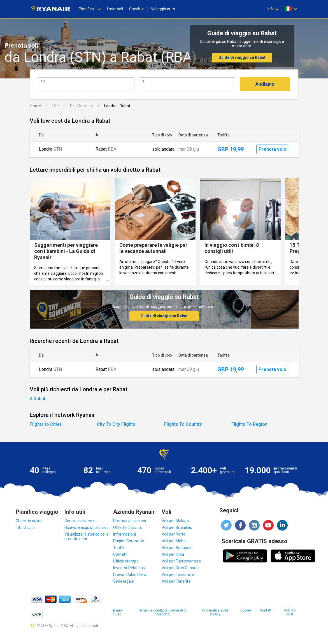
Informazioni (125, 534)
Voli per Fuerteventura (181, 561)
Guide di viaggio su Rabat (242, 57)
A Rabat (38, 399)
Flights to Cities (46, 424)
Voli (56, 106)
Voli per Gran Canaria (180, 568)
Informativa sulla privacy (215, 612)
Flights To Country (183, 424)
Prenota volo (272, 149)
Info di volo (25, 527)
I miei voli (115, 9)
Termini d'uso (117, 612)
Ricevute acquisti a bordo (87, 527)
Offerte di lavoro (128, 527)
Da (43, 81)
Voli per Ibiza (173, 554)
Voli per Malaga (175, 521)
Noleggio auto (163, 9)
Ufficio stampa (126, 561)
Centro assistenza (81, 521)
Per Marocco (82, 106)
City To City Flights (116, 424)
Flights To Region (249, 424)
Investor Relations (129, 568)
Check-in (137, 9)
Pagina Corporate (129, 541)
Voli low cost (290, 612)
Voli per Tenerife (176, 581)
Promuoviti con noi (130, 521)
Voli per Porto (174, 534)
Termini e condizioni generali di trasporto (162, 612)
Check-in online (29, 521)
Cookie (246, 610)
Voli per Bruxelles (177, 527)
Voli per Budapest (177, 548)
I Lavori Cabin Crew (130, 575)
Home (35, 106)
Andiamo (265, 84)
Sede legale (124, 581)
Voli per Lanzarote (178, 575)
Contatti (120, 554)
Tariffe (119, 548)
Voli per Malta (174, 541)
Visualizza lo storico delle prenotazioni (87, 536)
